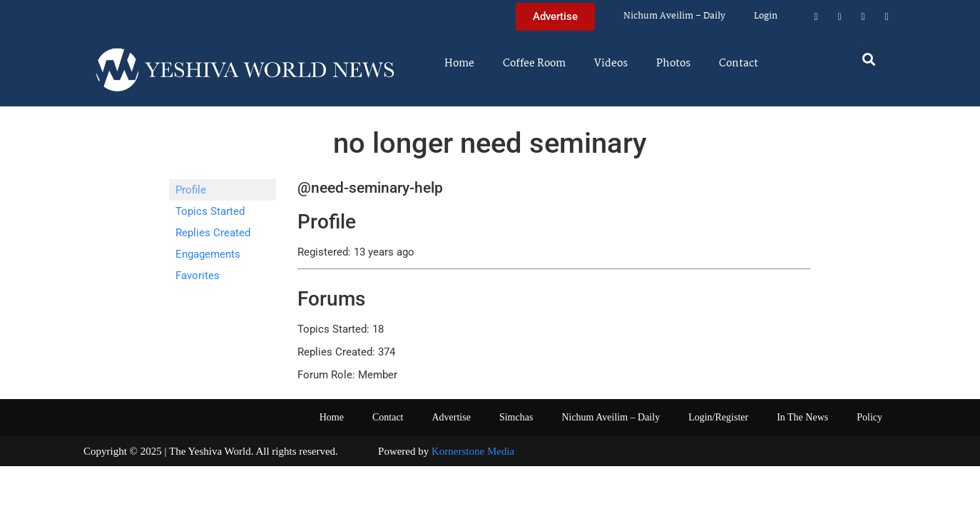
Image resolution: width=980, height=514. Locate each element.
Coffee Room (534, 64)
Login (766, 16)
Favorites (198, 276)
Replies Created (213, 233)
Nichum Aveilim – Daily (674, 16)
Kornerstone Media (473, 451)
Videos (611, 64)
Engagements (208, 254)
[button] (869, 59)
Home (459, 64)
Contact (739, 64)
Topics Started (210, 211)
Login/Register (718, 417)
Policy (869, 417)
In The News (802, 417)
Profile (191, 190)
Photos (673, 64)
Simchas (516, 417)
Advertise (451, 417)
